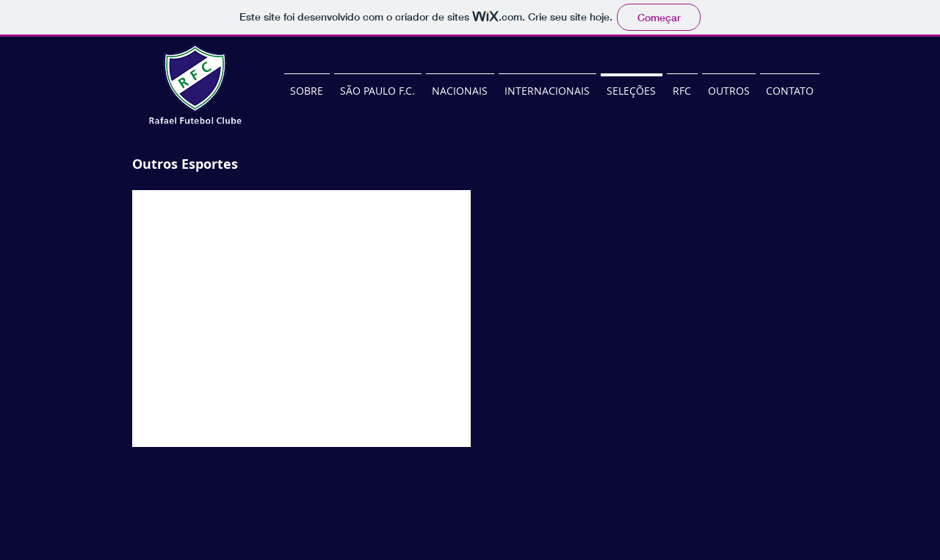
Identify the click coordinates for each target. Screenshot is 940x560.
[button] (301, 319)
